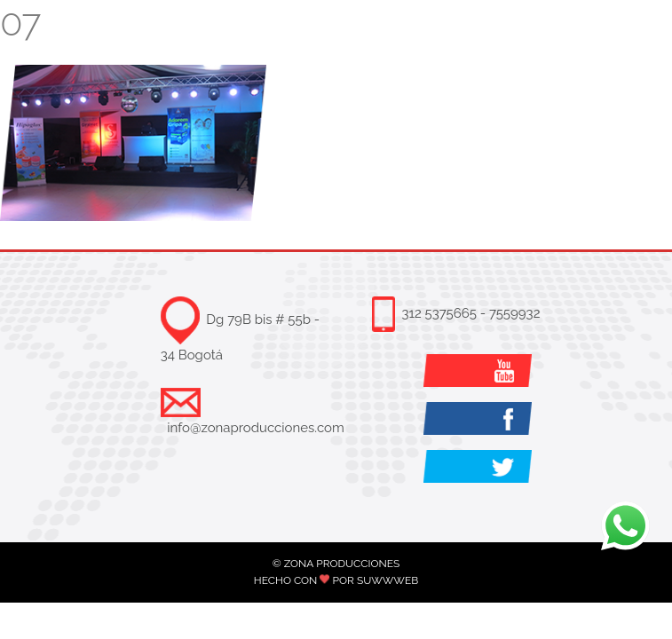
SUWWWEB (387, 580)
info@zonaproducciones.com (255, 428)
